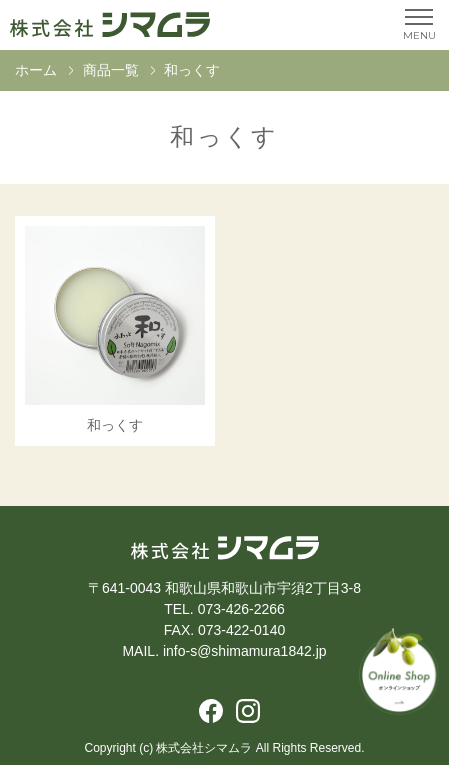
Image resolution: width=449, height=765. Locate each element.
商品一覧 (111, 70)
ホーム (36, 70)
